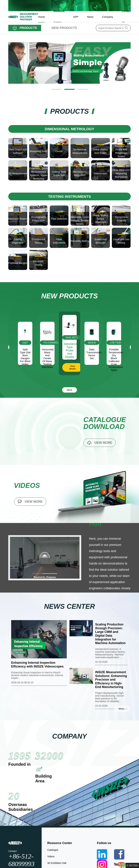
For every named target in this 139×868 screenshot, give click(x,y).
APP (76, 17)
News (90, 17)
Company (108, 17)
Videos (51, 856)
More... (122, 709)
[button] (56, 89)
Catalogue (53, 850)
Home (41, 17)
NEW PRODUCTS (64, 28)
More (69, 390)
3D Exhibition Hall (57, 863)
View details (73, 367)
